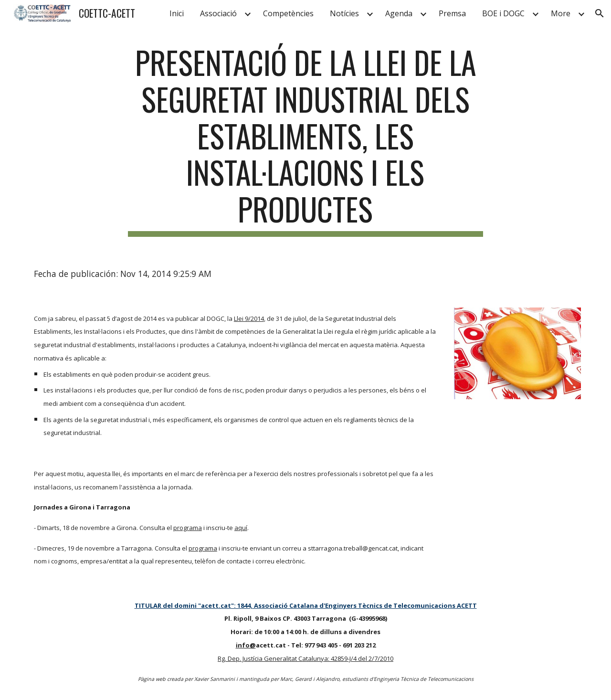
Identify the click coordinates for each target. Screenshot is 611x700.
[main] (305, 140)
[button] (600, 13)
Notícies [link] (344, 13)
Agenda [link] (399, 13)
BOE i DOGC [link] (503, 13)
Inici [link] (177, 13)
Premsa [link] (452, 13)
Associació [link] (218, 13)
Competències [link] (288, 13)
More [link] (561, 13)
